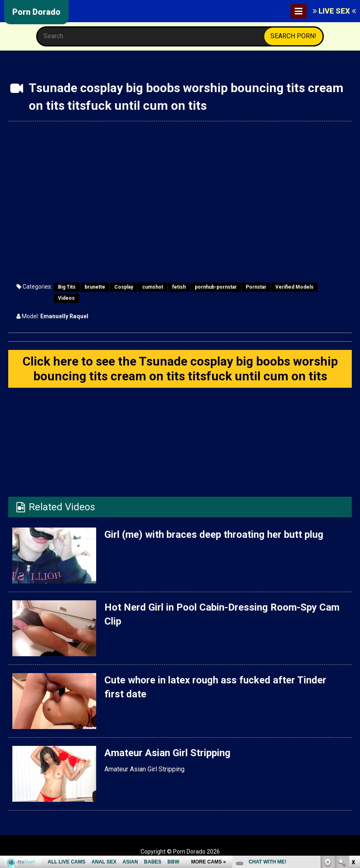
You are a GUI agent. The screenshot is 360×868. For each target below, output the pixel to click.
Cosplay (124, 287)
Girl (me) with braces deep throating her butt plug (214, 535)
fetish (179, 287)
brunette (95, 287)
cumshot (153, 287)
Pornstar (256, 287)
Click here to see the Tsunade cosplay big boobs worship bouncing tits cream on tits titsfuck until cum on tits (180, 369)
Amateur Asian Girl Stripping (167, 753)
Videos (66, 298)
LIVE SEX (334, 11)
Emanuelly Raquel (64, 316)
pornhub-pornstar (216, 287)
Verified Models (294, 287)
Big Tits (67, 287)
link (353, 740)
